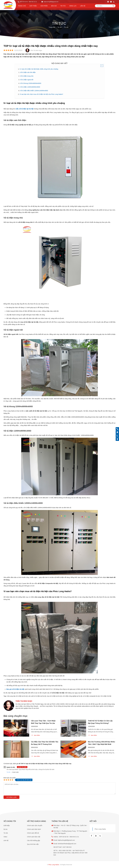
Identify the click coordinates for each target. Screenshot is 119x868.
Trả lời (8, 772)
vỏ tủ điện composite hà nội (91, 696)
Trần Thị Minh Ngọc (24, 701)
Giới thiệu (33, 6)
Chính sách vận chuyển (35, 825)
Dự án (6, 829)
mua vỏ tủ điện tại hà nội (54, 696)
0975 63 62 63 (24, 2)
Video (5, 837)
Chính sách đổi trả (33, 833)
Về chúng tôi (10, 821)
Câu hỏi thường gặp (34, 840)
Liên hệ (83, 6)
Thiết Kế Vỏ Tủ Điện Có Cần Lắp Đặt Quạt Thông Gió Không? (100, 722)
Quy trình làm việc (33, 844)
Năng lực (73, 6)
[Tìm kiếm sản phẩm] (105, 6)
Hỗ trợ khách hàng (36, 821)
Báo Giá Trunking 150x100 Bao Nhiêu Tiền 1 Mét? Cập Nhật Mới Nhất (102, 743)
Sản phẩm (44, 6)
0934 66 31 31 (74, 837)
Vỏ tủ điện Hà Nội (106, 696)
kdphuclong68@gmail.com (50, 2)
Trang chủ (22, 6)
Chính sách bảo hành (34, 829)
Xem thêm (36, 735)
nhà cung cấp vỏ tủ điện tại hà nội (17, 696)
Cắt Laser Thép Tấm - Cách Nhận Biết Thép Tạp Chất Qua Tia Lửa (43, 722)
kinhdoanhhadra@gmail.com (67, 844)
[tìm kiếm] (113, 6)
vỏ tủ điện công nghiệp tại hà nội (72, 696)
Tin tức (63, 6)
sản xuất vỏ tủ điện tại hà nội (37, 696)
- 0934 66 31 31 (32, 2)
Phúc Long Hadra (100, 829)
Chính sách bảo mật (34, 837)
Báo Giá (54, 6)
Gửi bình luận (11, 797)
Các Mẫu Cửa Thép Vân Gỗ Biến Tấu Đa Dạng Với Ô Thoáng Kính (45, 743)
